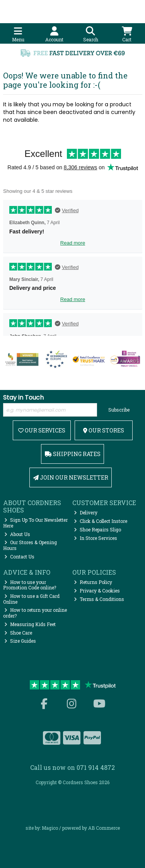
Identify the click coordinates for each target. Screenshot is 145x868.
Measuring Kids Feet (30, 624)
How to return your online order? (35, 613)
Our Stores (104, 430)
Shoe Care (18, 633)
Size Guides (20, 641)
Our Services (42, 430)
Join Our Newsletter (71, 477)
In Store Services (96, 538)
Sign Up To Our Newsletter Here (36, 523)
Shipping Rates (73, 454)
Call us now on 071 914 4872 (72, 767)
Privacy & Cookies (97, 591)
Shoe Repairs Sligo (97, 529)
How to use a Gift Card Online (32, 599)
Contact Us (19, 557)
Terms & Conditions (99, 599)
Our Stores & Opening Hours (30, 545)
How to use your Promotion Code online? (30, 585)
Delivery (86, 512)
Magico (50, 828)
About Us (17, 534)
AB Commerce (104, 828)
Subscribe (119, 410)
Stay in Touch (23, 398)
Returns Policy (93, 582)
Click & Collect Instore (101, 521)
